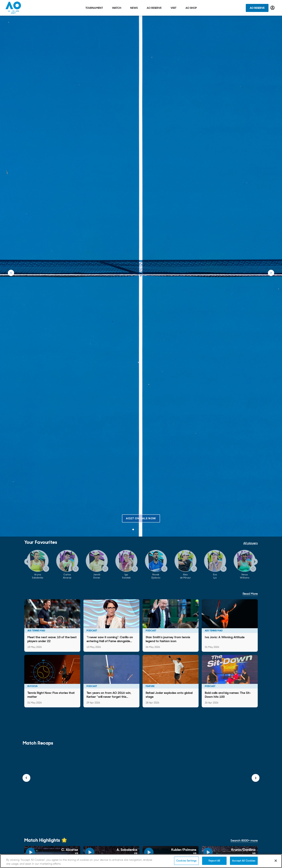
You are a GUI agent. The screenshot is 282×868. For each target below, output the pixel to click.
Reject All (214, 861)
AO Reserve (257, 8)
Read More (250, 594)
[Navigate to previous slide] (27, 562)
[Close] (276, 861)
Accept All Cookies (244, 861)
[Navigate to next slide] (255, 562)
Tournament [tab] (94, 8)
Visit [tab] (174, 8)
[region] (141, 861)
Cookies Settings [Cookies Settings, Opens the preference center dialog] (186, 861)
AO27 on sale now (141, 518)
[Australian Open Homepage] (13, 8)
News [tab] (134, 8)
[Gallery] (141, 565)
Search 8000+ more (244, 840)
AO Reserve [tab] (154, 8)
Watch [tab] (117, 8)
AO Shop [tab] (191, 8)
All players (250, 543)
